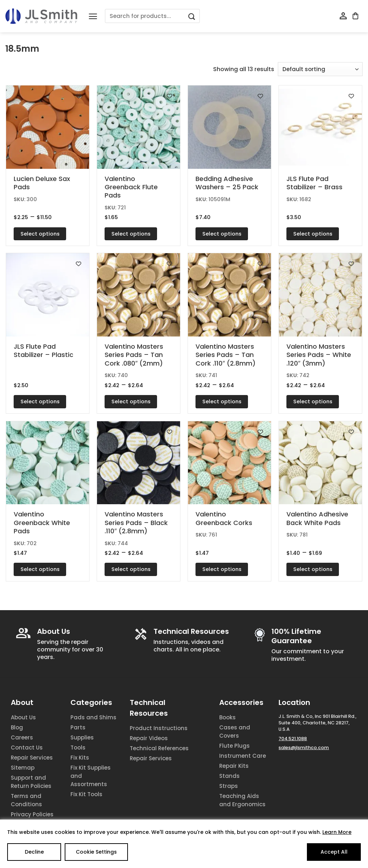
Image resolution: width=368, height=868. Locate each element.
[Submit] (192, 16)
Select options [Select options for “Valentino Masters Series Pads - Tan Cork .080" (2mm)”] (131, 401)
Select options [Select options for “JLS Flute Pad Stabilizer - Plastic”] (40, 401)
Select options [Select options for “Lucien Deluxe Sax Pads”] (40, 234)
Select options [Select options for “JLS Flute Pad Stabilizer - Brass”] (313, 234)
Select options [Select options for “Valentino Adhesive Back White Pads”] (313, 569)
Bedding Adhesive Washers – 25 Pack (227, 183)
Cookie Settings (96, 852)
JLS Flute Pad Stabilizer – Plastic (43, 351)
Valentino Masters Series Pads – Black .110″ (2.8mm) (136, 523)
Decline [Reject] (34, 852)
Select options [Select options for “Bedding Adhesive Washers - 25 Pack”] (222, 234)
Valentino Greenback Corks (224, 518)
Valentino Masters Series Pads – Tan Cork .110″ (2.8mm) (225, 355)
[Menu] (93, 16)
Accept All (334, 852)
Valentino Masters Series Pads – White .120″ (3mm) (319, 355)
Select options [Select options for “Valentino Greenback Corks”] (222, 569)
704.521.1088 (293, 739)
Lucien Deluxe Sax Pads (42, 183)
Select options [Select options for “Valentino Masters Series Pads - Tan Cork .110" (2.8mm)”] (222, 401)
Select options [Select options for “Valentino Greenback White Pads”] (40, 569)
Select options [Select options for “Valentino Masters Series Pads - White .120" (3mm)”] (313, 401)
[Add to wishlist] (79, 96)
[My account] (343, 16)
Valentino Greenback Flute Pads (131, 187)
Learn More (337, 832)
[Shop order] (320, 69)
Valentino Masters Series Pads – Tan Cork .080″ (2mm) (134, 355)
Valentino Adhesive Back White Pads (317, 518)
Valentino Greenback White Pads (42, 523)
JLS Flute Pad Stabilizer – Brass (314, 183)
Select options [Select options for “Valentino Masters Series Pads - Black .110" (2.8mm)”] (131, 569)
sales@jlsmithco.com (304, 748)
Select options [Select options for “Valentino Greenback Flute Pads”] (131, 234)
